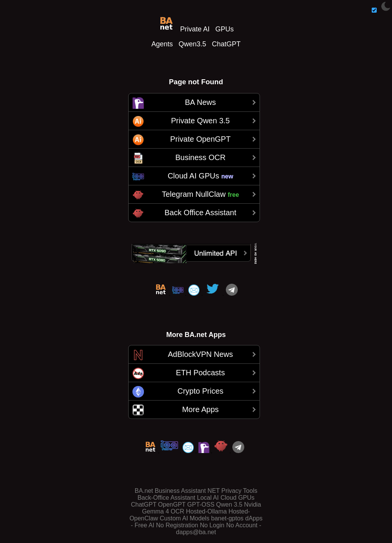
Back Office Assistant (201, 213)
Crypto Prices (200, 391)
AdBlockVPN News (200, 354)
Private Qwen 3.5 (200, 121)
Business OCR (200, 157)
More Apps (201, 409)
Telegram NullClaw (201, 194)
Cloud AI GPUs (200, 176)
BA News (200, 102)
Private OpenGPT (201, 139)
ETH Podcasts (201, 373)
